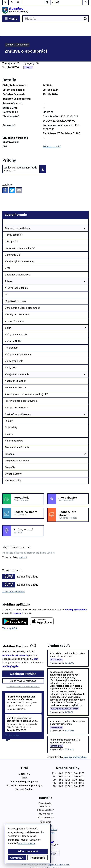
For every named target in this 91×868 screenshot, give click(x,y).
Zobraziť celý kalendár (14, 580)
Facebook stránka (46, 821)
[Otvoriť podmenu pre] (85, 217)
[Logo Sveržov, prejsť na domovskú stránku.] (45, 10)
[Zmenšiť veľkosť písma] (53, 2)
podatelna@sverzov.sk (45, 818)
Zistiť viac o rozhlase (23, 669)
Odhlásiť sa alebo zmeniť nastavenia (23, 675)
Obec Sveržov (54, 857)
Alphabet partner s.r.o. (59, 853)
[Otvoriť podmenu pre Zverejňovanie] (85, 211)
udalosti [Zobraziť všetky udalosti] (23, 546)
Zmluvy (28, 56)
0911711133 (46, 815)
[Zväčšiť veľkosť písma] (57, 2)
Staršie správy (12, 724)
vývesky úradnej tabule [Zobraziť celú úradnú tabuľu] (75, 745)
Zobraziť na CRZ (52, 135)
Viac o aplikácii (10, 617)
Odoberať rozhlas (23, 662)
